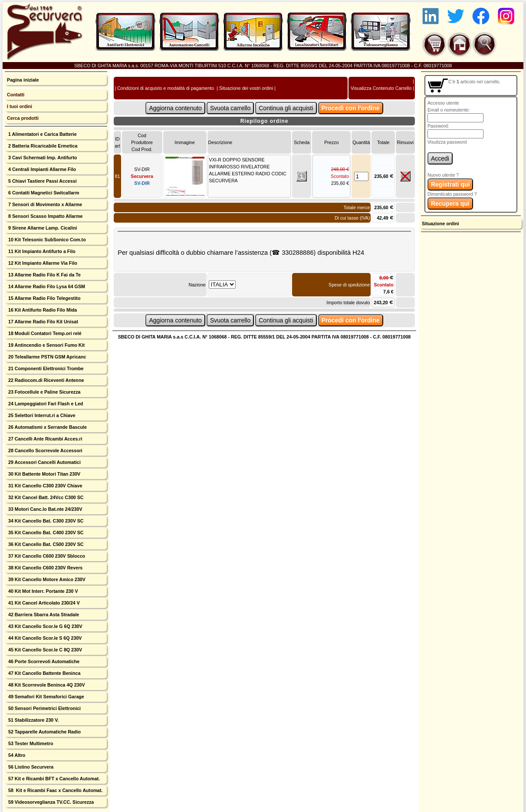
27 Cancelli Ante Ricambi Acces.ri (44, 439)
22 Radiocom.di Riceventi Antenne (45, 380)
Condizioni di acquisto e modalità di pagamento (166, 88)
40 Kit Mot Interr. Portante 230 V (42, 591)
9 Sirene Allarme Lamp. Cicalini (42, 228)
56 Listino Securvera (30, 767)
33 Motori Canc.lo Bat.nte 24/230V (45, 509)
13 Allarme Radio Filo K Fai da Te (44, 275)
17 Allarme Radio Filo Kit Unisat (43, 322)
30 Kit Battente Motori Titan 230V (44, 474)
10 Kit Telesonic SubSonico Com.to (46, 240)
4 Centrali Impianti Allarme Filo (41, 169)
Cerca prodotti (23, 118)
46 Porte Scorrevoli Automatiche (43, 661)
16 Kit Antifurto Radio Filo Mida (42, 310)
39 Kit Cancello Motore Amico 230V (46, 579)
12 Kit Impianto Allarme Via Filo (42, 263)
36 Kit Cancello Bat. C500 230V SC (45, 544)
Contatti (16, 95)
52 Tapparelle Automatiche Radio (44, 732)
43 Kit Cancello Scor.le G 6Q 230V (45, 626)
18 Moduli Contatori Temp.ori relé (44, 333)
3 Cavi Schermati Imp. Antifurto (42, 158)
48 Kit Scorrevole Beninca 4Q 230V (46, 685)
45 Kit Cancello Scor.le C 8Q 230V (44, 650)
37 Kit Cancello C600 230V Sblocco (46, 556)
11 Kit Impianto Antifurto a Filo (41, 251)
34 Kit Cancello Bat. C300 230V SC (45, 521)
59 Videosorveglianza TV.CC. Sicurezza (50, 802)
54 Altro (16, 755)
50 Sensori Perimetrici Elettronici (44, 708)
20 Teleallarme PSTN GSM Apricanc (46, 357)
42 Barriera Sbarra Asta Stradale (43, 615)
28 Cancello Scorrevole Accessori (45, 450)
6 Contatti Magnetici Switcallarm (43, 193)
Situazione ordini (441, 224)
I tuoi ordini (20, 106)
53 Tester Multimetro (30, 743)
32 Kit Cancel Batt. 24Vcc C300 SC (45, 497)
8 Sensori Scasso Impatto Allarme (45, 216)
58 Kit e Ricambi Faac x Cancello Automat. (55, 790)
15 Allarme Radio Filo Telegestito (44, 298)
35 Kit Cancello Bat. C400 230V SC (45, 533)
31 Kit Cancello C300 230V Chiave (45, 486)
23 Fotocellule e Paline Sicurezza (44, 392)
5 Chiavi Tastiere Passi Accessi (42, 181)
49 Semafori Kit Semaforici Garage (46, 697)
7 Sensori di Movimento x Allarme (44, 204)
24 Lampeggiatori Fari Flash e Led (45, 404)
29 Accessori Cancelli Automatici (44, 462)
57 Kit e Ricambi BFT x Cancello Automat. (53, 779)
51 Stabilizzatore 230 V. (33, 720)
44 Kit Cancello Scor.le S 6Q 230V (44, 638)
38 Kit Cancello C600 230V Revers (45, 568)
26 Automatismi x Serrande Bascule (47, 427)
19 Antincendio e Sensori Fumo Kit (46, 345)
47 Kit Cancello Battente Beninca (44, 673)
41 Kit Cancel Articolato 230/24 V (43, 603)
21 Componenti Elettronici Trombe (45, 368)
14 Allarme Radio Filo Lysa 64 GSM (46, 286)
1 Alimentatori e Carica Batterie (42, 134)
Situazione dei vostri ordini (246, 88)
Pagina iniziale (23, 80)
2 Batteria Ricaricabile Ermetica (42, 146)
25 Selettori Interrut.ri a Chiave (41, 415)
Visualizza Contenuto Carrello (381, 88)
